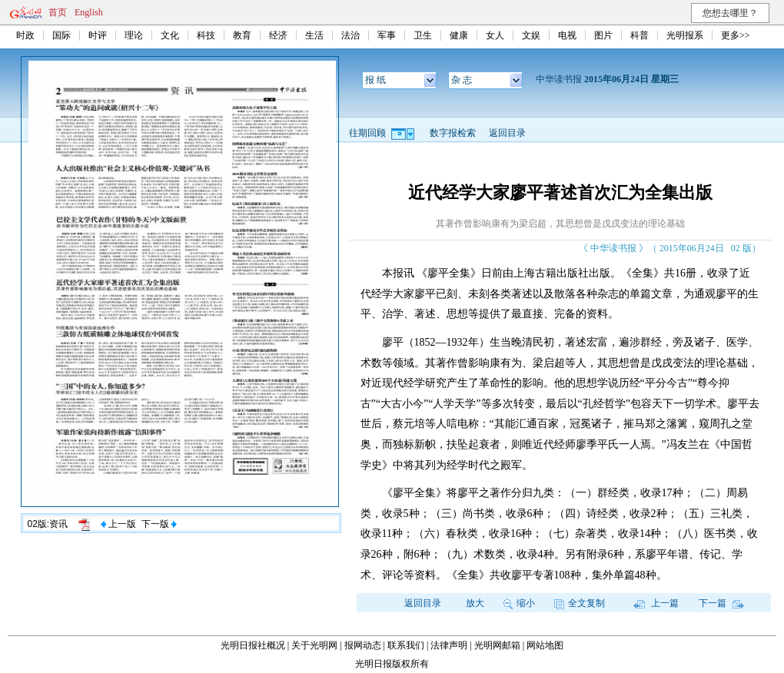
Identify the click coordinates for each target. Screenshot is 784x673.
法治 (350, 35)
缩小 (519, 603)
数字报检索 (453, 133)
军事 (387, 35)
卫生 (423, 35)
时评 (98, 35)
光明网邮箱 (497, 645)
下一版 (159, 524)
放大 (475, 603)
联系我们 (406, 645)
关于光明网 (314, 645)
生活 (314, 35)
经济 (278, 35)
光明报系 (685, 35)
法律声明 (449, 645)
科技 (206, 35)
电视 (567, 35)
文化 (170, 35)
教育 (242, 35)
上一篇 (656, 603)
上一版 (118, 524)
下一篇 (721, 603)
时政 (25, 35)
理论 (134, 35)
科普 (639, 35)
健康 (459, 35)
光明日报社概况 (253, 645)
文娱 (531, 35)
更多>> (736, 35)
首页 (58, 12)
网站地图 (545, 645)
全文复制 (580, 603)
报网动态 (363, 645)
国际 (61, 35)
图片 (603, 35)
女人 (495, 35)
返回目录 (507, 133)
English (89, 12)
